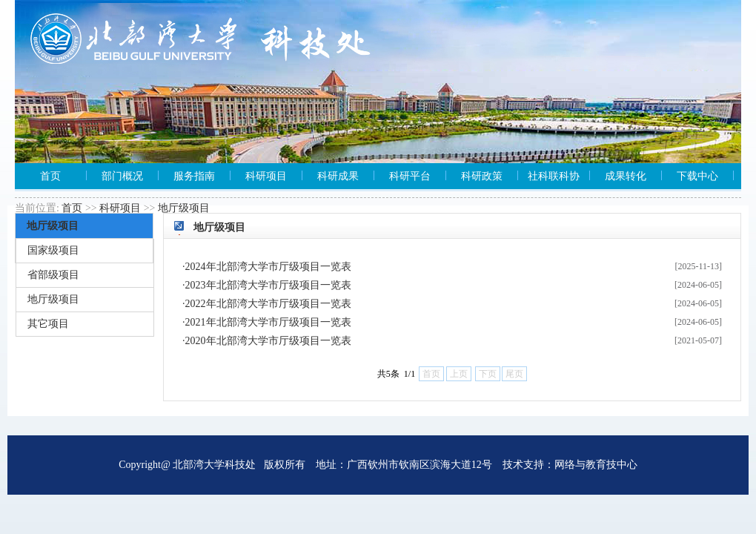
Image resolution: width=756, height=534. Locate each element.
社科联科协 (554, 176)
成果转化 (626, 176)
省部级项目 (53, 275)
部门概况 (122, 176)
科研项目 (266, 176)
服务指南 (194, 176)
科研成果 (338, 176)
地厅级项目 (184, 208)
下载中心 (697, 176)
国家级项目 (53, 250)
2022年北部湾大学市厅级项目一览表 (268, 304)
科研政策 (482, 176)
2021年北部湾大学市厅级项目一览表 (268, 322)
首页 (50, 176)
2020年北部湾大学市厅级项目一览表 (268, 341)
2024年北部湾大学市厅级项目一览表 (268, 267)
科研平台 (410, 176)
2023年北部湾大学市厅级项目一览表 (268, 285)
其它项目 (48, 324)
